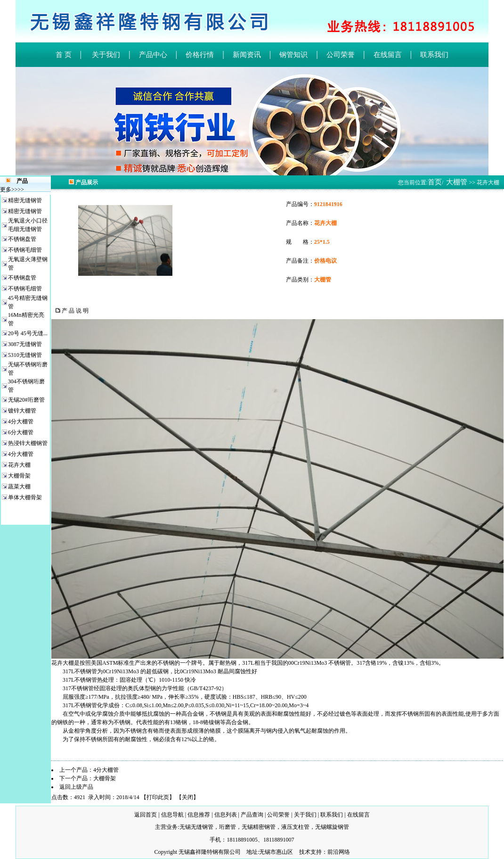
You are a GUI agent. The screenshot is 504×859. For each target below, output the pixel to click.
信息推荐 (199, 815)
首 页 (64, 55)
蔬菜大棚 (19, 487)
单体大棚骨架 (25, 497)
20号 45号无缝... (28, 333)
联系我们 (434, 55)
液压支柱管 (295, 827)
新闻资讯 (247, 55)
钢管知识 (293, 55)
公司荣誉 (341, 55)
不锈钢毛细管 (25, 250)
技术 (305, 852)
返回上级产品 (76, 787)
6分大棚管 (21, 432)
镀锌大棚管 (22, 411)
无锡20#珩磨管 (26, 400)
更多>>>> (12, 190)
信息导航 (172, 815)
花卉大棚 (19, 465)
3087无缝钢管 (25, 344)
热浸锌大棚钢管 (28, 443)
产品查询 (252, 815)
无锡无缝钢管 (196, 827)
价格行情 (200, 55)
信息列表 (226, 815)
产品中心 (153, 55)
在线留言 (388, 55)
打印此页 (158, 797)
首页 (435, 182)
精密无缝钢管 (25, 200)
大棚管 (457, 182)
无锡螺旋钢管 (332, 827)
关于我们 (105, 55)
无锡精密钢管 (259, 827)
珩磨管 (228, 827)
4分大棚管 (21, 421)
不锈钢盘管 (22, 239)
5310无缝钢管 (25, 355)
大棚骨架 (19, 476)
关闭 (187, 797)
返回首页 (146, 815)
